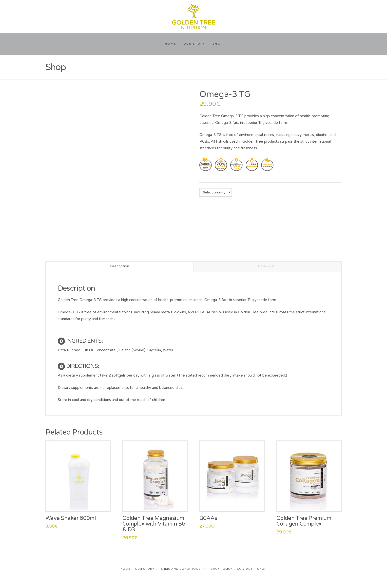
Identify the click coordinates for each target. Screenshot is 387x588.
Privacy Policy (219, 569)
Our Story (145, 569)
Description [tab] (120, 266)
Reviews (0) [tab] (267, 266)
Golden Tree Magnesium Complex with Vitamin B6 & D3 (154, 524)
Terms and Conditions (180, 569)
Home (125, 569)
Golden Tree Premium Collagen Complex (304, 521)
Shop (262, 569)
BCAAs (208, 518)
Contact (245, 569)
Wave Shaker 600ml (71, 518)
